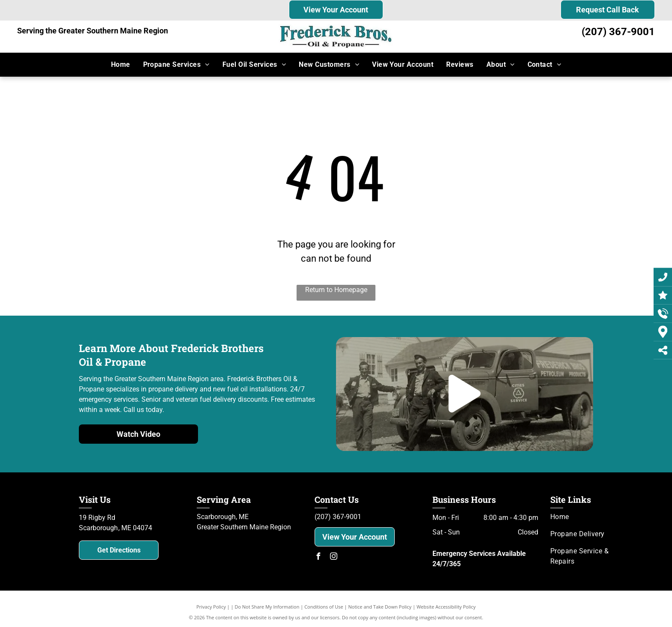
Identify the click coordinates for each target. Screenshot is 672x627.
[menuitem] (121, 65)
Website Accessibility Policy (446, 607)
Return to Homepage (336, 290)
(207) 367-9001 (618, 32)
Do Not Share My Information (267, 607)
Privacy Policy (211, 607)
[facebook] (318, 557)
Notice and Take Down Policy (380, 607)
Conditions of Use (324, 607)
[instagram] (333, 557)
